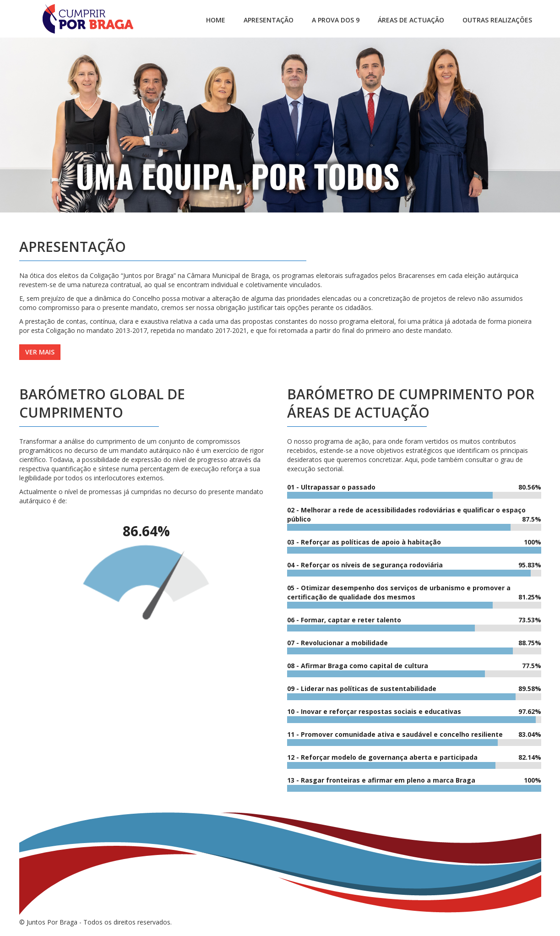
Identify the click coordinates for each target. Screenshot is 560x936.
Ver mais (40, 352)
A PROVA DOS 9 (336, 20)
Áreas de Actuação (411, 20)
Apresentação (269, 20)
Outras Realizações (497, 20)
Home (216, 20)
